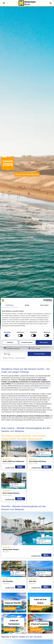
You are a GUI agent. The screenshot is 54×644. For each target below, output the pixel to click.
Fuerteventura (46, 386)
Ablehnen (10, 342)
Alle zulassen (44, 342)
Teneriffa (24, 388)
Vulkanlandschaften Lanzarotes (19, 398)
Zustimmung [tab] (9, 305)
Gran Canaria (35, 388)
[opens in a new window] (14, 455)
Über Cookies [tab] (45, 305)
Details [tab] (27, 305)
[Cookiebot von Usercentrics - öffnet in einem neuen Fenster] (45, 300)
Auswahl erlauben (27, 342)
